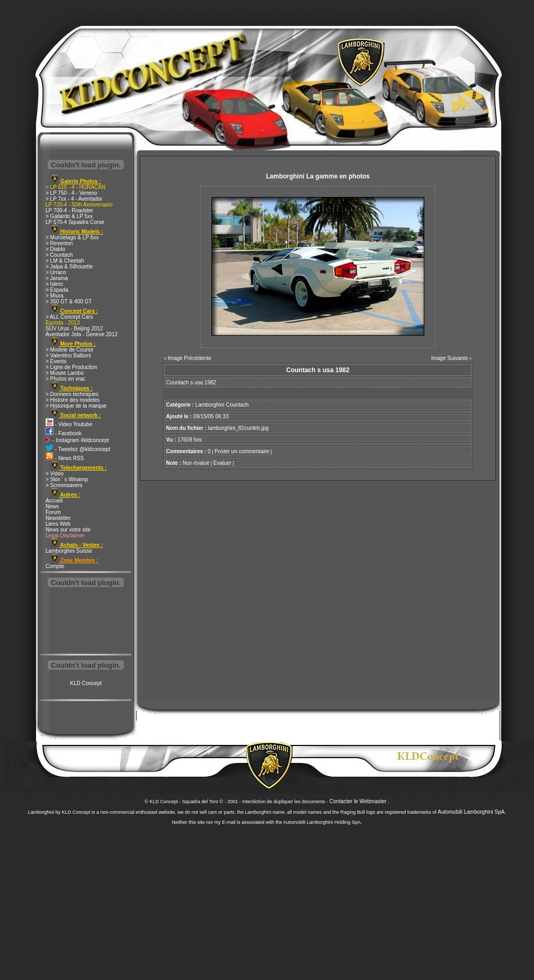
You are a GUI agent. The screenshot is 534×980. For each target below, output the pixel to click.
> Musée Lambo (65, 373)
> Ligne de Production (72, 367)
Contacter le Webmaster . (359, 801)
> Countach (59, 255)
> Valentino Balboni (68, 356)
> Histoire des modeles (73, 400)
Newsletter (58, 518)
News (52, 506)
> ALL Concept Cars (69, 317)
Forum (53, 512)
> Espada (57, 290)
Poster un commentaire (242, 451)
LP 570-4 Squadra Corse (75, 222)
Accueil (54, 501)
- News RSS (65, 458)
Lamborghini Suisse (69, 551)
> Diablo (55, 249)
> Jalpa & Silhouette (69, 267)
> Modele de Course (69, 350)
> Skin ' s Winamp (67, 479)
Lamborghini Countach (222, 405)
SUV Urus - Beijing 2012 (74, 329)
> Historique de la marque (76, 406)
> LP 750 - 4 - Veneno (71, 193)
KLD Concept (86, 683)
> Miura (55, 296)
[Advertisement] (86, 622)
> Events (56, 361)
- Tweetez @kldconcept (78, 449)
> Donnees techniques (72, 394)
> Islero (54, 284)
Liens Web (58, 524)
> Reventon (59, 243)
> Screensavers (64, 485)
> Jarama (57, 278)
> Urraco (56, 272)
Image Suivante (450, 358)
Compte (55, 566)
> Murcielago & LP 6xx (72, 237)
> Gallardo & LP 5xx (69, 216)
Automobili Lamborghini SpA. (472, 812)
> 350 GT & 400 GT (69, 302)
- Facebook (64, 433)
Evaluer (222, 463)
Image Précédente (190, 358)
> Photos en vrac (65, 379)
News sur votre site (68, 530)
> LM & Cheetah (65, 261)
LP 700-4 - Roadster (69, 210)
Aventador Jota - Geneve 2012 (82, 334)
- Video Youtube (69, 424)
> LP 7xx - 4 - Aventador (74, 199)
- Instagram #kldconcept (77, 440)
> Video (55, 474)
